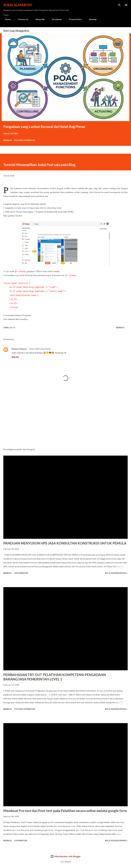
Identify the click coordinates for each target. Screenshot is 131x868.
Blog (13, 327)
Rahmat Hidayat (19, 349)
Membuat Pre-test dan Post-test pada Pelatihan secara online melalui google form (65, 811)
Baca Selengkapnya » (116, 573)
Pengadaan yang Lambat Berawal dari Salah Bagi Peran (44, 127)
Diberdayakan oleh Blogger (65, 856)
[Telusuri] (119, 5)
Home (6, 19)
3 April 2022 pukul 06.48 (40, 349)
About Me (38, 19)
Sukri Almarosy (18, 5)
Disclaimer (55, 19)
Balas (15, 357)
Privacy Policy (74, 19)
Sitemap (91, 19)
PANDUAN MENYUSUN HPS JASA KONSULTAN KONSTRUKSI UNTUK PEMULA (65, 543)
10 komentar (21, 573)
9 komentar (21, 840)
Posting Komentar (25, 140)
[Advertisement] (65, 420)
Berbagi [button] (7, 140)
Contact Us (21, 19)
